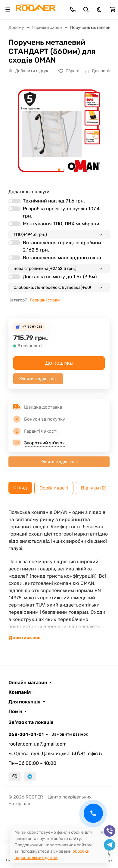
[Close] (102, 832)
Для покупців (25, 702)
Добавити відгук (32, 71)
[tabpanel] (59, 575)
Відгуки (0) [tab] (94, 488)
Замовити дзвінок (70, 734)
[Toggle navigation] (8, 10)
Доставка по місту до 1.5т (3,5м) (60, 277)
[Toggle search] (86, 10)
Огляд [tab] (20, 488)
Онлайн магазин (28, 683)
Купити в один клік (38, 379)
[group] (59, 131)
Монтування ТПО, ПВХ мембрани (61, 224)
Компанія (20, 692)
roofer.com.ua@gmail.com (37, 744)
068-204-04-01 (26, 734)
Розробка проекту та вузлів (61, 212)
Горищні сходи (45, 300)
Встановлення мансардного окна (62, 258)
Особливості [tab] (54, 488)
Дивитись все (25, 638)
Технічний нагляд (54, 201)
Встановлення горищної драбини (62, 246)
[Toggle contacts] (73, 10)
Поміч (15, 712)
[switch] (14, 201)
